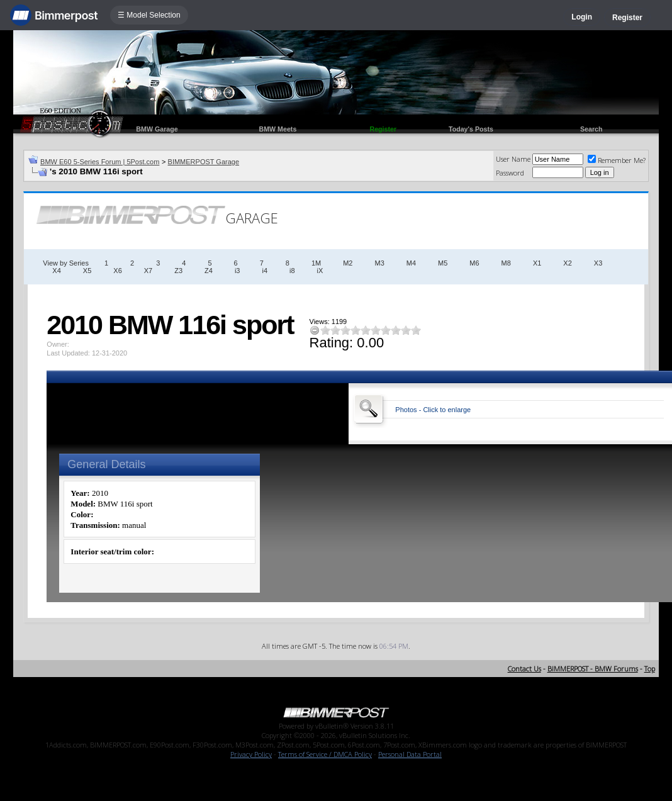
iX (320, 271)
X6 (117, 271)
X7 (148, 271)
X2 (567, 263)
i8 (292, 271)
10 (416, 330)
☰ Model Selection (149, 15)
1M (316, 263)
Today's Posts (471, 129)
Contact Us (524, 669)
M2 (348, 263)
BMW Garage (157, 129)
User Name (513, 159)
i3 (238, 271)
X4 (56, 271)
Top (650, 669)
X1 (537, 263)
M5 (443, 263)
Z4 (209, 271)
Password (510, 173)
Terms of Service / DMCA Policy (325, 754)
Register (627, 18)
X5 (87, 271)
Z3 (178, 271)
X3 (598, 263)
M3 (379, 263)
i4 (265, 271)
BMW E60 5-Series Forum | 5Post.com (100, 162)
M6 (474, 263)
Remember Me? (617, 160)
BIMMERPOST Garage (204, 162)
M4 (411, 263)
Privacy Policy (251, 754)
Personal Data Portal (410, 754)
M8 (506, 263)
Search (591, 129)
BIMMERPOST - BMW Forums (593, 669)
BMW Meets (278, 129)
